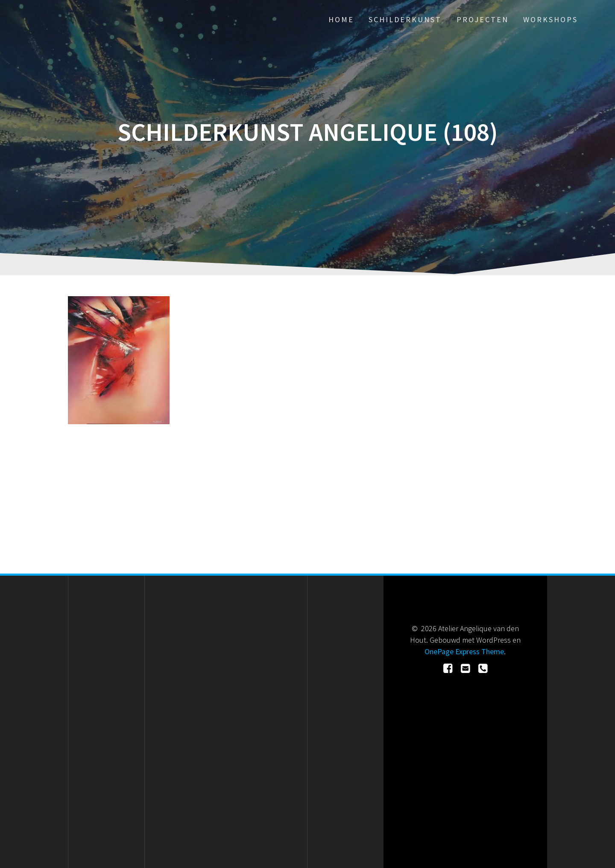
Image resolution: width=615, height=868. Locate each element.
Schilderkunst (405, 19)
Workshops (551, 19)
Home (341, 19)
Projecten (483, 19)
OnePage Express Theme (464, 651)
